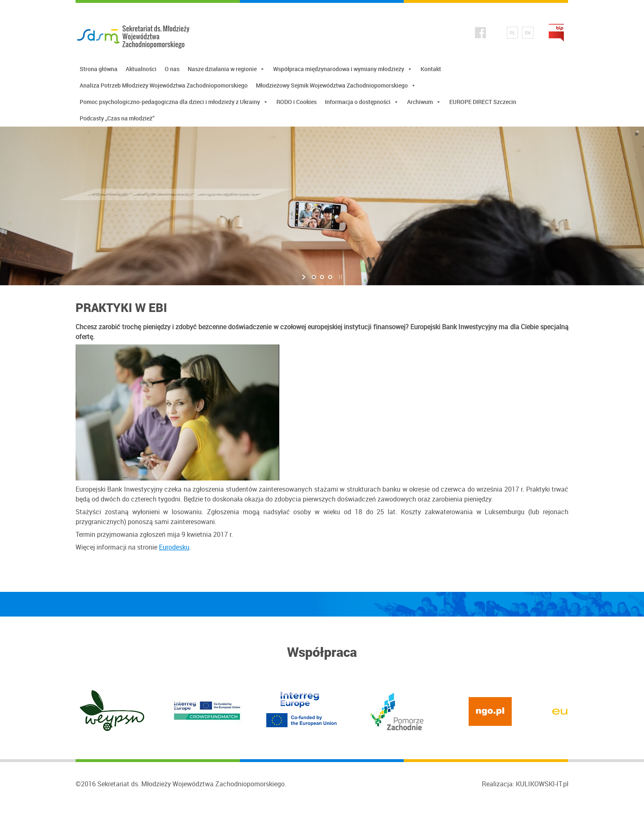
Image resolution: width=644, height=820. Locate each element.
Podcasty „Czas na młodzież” (117, 118)
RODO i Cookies (297, 102)
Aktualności (141, 69)
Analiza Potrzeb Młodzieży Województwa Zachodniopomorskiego (164, 85)
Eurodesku (174, 547)
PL (512, 33)
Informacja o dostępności (362, 102)
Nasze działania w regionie (226, 69)
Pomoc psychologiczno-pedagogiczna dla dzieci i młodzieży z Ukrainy (174, 102)
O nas (172, 69)
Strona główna (99, 69)
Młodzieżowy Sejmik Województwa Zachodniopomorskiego (336, 85)
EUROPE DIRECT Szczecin (483, 102)
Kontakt (431, 69)
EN (528, 33)
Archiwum (424, 102)
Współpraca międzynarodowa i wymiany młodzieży (343, 69)
